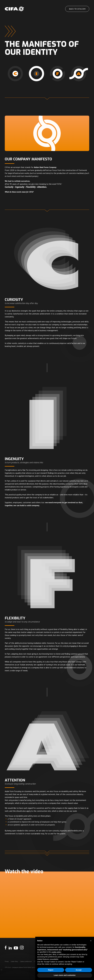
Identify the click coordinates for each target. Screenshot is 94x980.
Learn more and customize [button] (65, 975)
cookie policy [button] (56, 952)
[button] (91, 941)
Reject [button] (51, 970)
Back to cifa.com (77, 9)
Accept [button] (79, 970)
